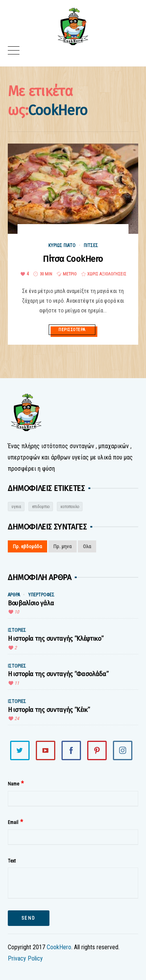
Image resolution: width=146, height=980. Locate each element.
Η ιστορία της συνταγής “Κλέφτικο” (55, 639)
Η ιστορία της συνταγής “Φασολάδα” (58, 674)
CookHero (59, 947)
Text (12, 861)
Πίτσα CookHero (73, 259)
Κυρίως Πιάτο (62, 245)
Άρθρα (14, 595)
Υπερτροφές (41, 595)
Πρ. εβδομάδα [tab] (27, 546)
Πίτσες (91, 245)
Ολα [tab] (87, 546)
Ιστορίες (17, 630)
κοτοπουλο (70, 507)
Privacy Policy (25, 958)
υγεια (16, 507)
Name (13, 784)
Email (13, 822)
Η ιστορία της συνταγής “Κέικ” (49, 710)
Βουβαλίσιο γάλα (31, 603)
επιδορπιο (41, 507)
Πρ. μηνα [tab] (62, 546)
